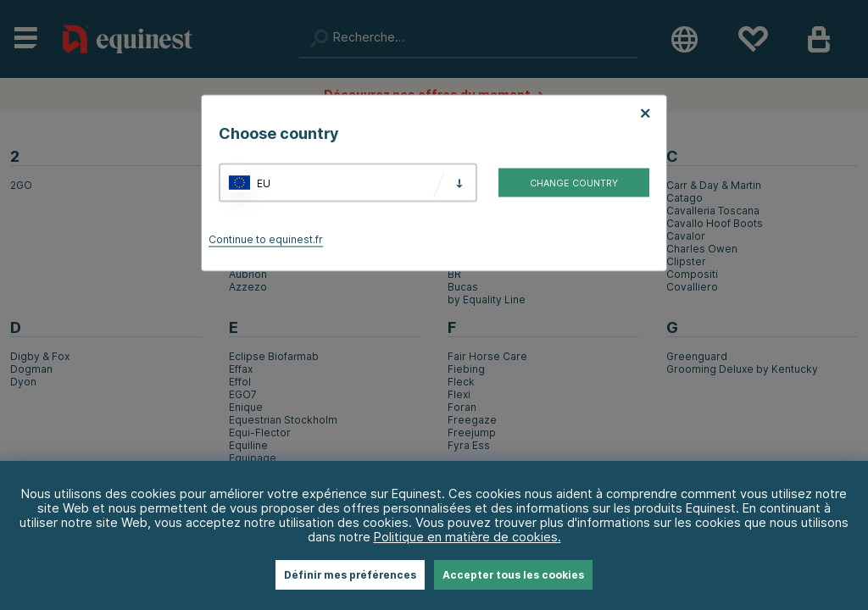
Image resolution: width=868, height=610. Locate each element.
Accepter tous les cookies (513, 575)
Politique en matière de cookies (466, 537)
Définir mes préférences (350, 575)
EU (264, 183)
